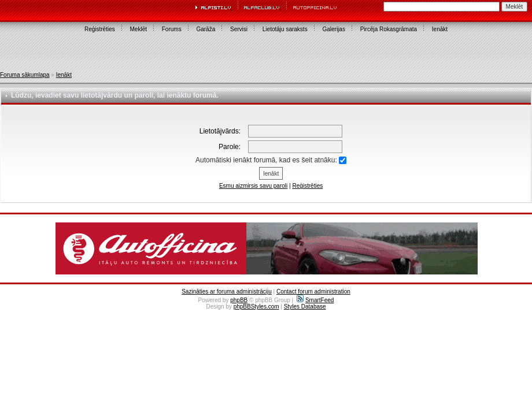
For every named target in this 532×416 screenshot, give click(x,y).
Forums (172, 29)
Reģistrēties (100, 29)
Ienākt (440, 29)
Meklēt (138, 29)
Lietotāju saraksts (285, 29)
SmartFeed (315, 300)
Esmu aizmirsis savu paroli (253, 186)
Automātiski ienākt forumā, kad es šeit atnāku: (271, 160)
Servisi (239, 29)
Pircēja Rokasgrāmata (389, 29)
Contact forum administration (313, 291)
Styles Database (305, 307)
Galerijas (333, 29)
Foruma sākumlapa (25, 75)
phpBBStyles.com (256, 307)
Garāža (206, 29)
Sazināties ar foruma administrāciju (227, 291)
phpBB (239, 300)
